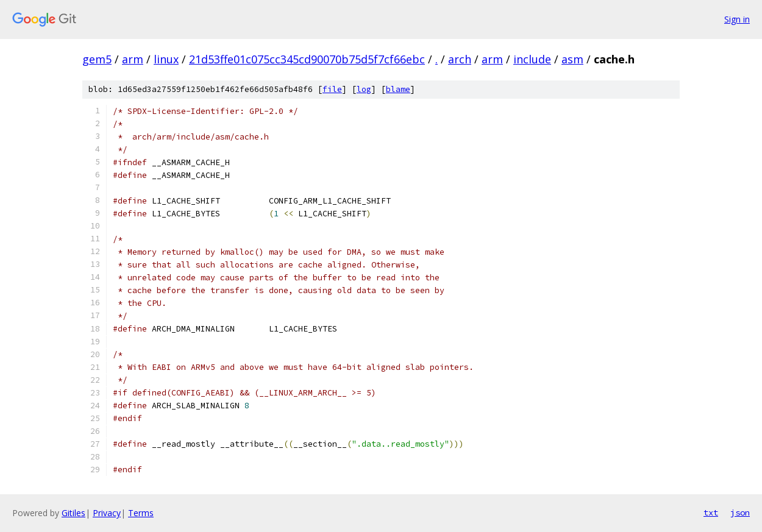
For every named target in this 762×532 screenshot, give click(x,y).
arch (460, 59)
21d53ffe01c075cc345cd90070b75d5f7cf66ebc (307, 59)
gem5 (97, 59)
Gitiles (73, 513)
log (364, 89)
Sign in (737, 19)
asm (572, 59)
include (532, 59)
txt (711, 512)
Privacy (107, 513)
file (332, 89)
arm (133, 59)
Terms (141, 513)
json (740, 512)
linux (166, 59)
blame (398, 89)
